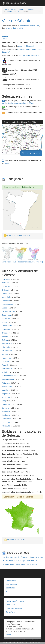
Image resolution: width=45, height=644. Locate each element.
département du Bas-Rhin (30, 26)
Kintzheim (6, 283)
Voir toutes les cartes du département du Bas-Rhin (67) (22, 262)
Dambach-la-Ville (8, 311)
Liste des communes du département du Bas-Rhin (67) (22, 557)
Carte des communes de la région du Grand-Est (20, 564)
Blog (7, 591)
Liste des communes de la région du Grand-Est (19, 561)
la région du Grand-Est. (15, 28)
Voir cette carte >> (31, 153)
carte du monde (11, 584)
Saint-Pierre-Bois (8, 379)
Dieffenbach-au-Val (9, 376)
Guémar (5, 340)
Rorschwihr (6, 319)
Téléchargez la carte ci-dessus (17, 235)
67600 (5, 39)
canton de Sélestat (26, 46)
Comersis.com (11, 581)
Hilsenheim (6, 347)
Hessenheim (7, 358)
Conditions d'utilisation (14, 608)
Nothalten (6, 372)
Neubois (5, 354)
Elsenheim (6, 422)
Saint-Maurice (7, 387)
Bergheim (6, 336)
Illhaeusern (6, 333)
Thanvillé (5, 365)
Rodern (5, 322)
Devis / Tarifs (10, 612)
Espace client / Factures (15, 601)
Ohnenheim (6, 362)
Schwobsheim (7, 369)
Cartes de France (10, 9)
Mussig (5, 308)
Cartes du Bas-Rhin (13, 12)
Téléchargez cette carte (14, 540)
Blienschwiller (7, 344)
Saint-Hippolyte (8, 304)
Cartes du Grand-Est (27, 9)
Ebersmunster (7, 326)
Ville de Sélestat (17, 21)
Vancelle (5, 390)
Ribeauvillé (6, 426)
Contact (9, 635)
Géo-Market (10, 588)
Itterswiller (6, 408)
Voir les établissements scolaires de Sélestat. (20, 103)
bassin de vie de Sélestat (28, 56)
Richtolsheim (7, 419)
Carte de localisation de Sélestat (17, 187)
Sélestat (5, 36)
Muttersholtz (7, 297)
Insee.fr (9, 163)
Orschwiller (6, 286)
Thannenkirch (7, 404)
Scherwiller (6, 279)
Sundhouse (6, 412)
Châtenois (6, 290)
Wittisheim (6, 383)
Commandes (10, 605)
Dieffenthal (6, 294)
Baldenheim (6, 315)
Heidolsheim (7, 329)
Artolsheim (6, 397)
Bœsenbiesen (7, 351)
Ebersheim (6, 301)
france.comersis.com (14, 3)
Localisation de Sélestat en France (18, 497)
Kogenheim (6, 394)
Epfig (4, 401)
